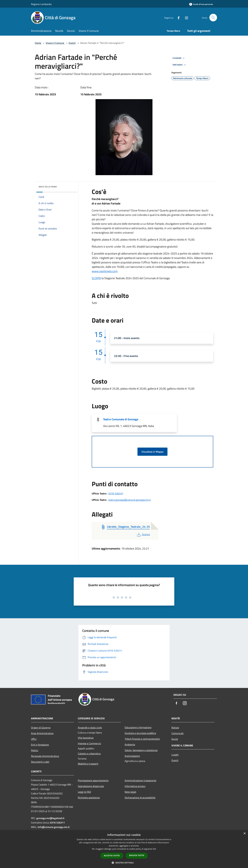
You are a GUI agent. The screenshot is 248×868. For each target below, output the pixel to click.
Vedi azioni (180, 65)
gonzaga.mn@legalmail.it (50, 818)
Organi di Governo (41, 728)
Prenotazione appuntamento (93, 780)
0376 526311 (57, 823)
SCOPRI (96, 278)
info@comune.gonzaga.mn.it (54, 827)
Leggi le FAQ (84, 792)
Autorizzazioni (132, 756)
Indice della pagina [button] (48, 187)
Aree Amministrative (42, 733)
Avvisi (175, 739)
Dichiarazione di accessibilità (140, 798)
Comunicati (178, 733)
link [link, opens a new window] (154, 849)
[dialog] (124, 849)
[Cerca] (213, 18)
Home (38, 43)
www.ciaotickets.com (105, 271)
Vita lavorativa (86, 738)
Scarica (143, 534)
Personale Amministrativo (45, 756)
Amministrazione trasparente (140, 780)
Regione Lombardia (41, 4)
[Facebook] (177, 17)
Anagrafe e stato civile (90, 728)
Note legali (130, 792)
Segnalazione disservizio (91, 786)
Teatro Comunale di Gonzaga (121, 419)
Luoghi (175, 755)
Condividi (179, 58)
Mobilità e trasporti (88, 764)
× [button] (244, 834)
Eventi (72, 43)
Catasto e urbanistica (89, 754)
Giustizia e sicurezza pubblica (140, 733)
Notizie (175, 728)
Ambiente (130, 744)
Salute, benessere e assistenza (141, 750)
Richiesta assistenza (89, 798)
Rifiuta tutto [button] (137, 855)
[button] (124, 863)
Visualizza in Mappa (152, 452)
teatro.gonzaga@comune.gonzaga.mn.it (130, 500)
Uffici (34, 739)
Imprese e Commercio (89, 743)
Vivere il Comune (55, 43)
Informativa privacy (135, 786)
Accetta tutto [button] (112, 856)
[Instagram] (185, 17)
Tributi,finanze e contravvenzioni (142, 739)
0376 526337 (116, 493)
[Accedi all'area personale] (201, 4)
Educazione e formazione (138, 727)
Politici (35, 750)
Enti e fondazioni (40, 745)
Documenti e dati (40, 762)
